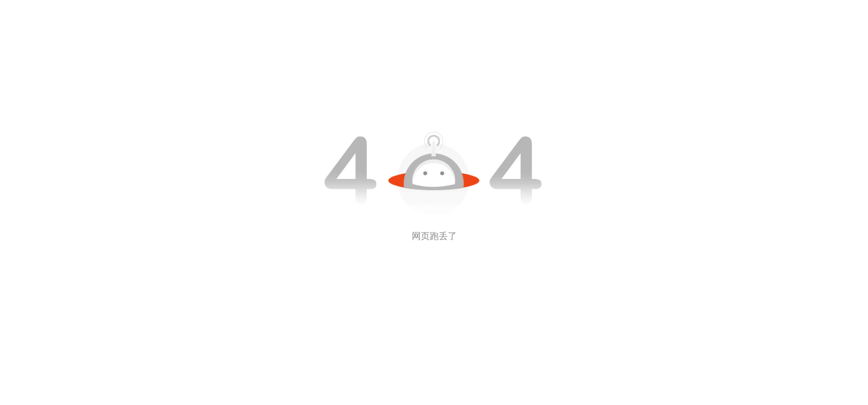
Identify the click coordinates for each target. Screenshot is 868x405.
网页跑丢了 (434, 236)
